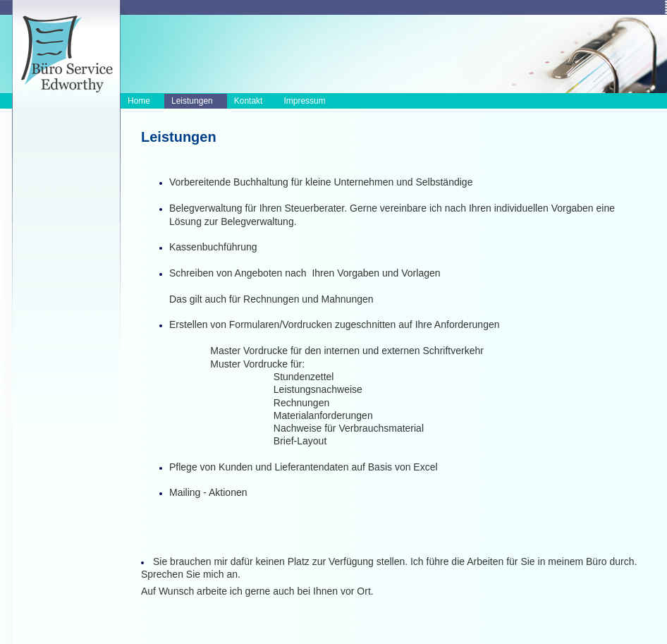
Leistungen (192, 101)
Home (139, 101)
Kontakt (249, 101)
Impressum (304, 101)
